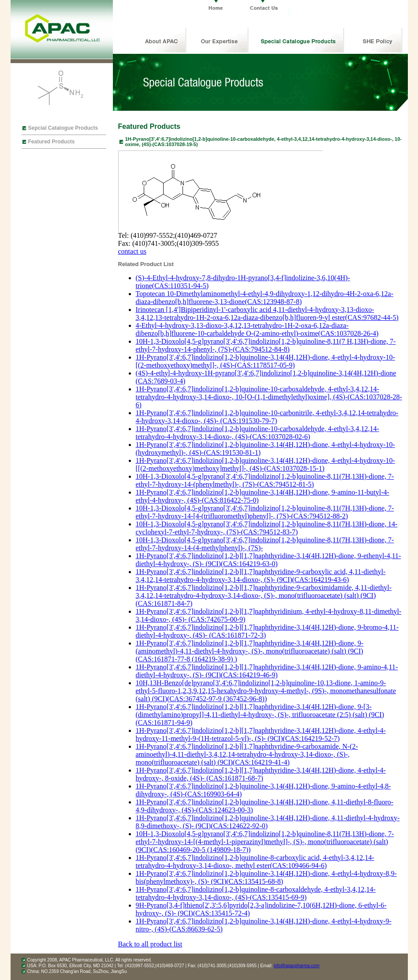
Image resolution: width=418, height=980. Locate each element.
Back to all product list (150, 944)
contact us (132, 251)
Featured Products (52, 142)
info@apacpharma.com (297, 966)
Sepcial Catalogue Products (63, 128)
